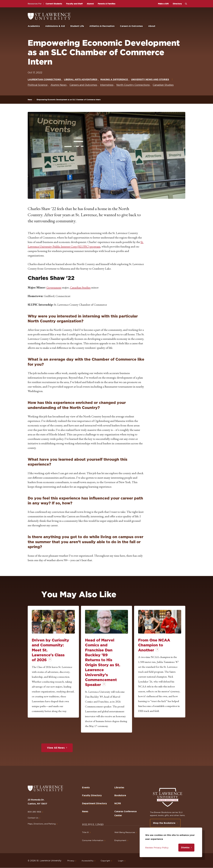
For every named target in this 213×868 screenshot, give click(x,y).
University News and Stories (150, 79)
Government (54, 287)
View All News (56, 748)
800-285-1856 (34, 812)
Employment (120, 840)
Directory (177, 4)
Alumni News (59, 85)
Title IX (85, 832)
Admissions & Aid (55, 26)
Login (121, 861)
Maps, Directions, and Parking (42, 824)
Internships (107, 85)
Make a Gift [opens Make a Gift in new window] (163, 4)
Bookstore (120, 795)
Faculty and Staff (74, 4)
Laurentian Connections (44, 79)
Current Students (54, 4)
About (152, 26)
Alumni (90, 4)
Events (86, 787)
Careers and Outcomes (83, 85)
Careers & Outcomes (131, 26)
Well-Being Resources (125, 832)
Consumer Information (93, 840)
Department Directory (94, 803)
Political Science (38, 85)
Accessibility (87, 861)
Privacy (71, 861)
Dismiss (185, 847)
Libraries (119, 787)
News (30, 100)
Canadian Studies (163, 85)
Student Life (77, 26)
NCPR (118, 803)
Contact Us (33, 818)
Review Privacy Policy (157, 848)
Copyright (105, 861)
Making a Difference (114, 79)
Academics (34, 26)
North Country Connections (133, 85)
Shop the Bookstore (164, 823)
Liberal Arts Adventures (81, 79)
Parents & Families (107, 4)
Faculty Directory (92, 795)
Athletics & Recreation (102, 26)
